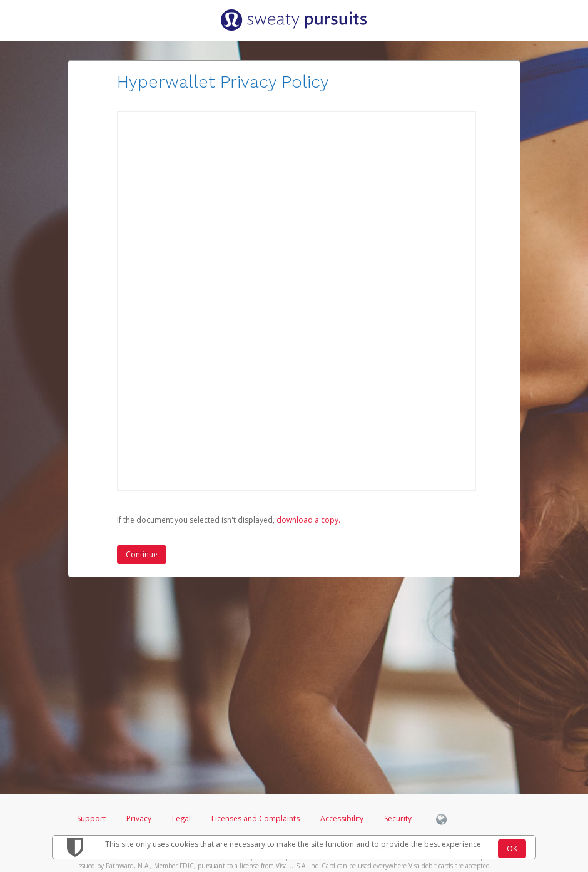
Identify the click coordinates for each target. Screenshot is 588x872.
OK (512, 849)
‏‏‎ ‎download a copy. (307, 520)
